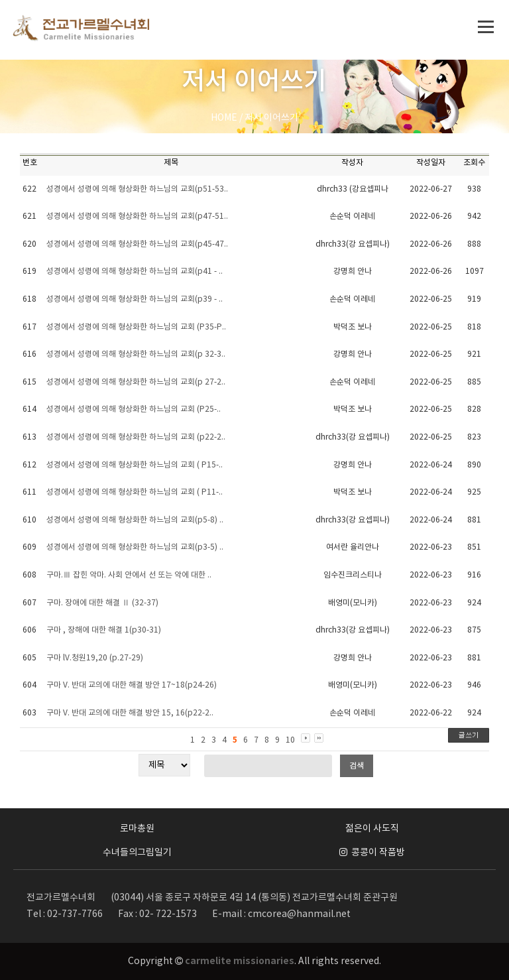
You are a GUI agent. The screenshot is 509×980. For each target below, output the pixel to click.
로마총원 (137, 829)
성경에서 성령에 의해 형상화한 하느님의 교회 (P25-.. (134, 409)
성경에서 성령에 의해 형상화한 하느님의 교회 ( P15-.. (135, 465)
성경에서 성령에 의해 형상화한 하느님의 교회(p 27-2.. (136, 382)
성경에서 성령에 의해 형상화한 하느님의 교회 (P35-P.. (136, 327)
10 (290, 740)
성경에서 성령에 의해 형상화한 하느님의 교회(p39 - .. (135, 299)
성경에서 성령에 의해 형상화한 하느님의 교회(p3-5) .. (135, 547)
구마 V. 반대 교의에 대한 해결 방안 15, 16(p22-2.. (130, 713)
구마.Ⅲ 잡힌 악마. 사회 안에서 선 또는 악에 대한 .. (129, 575)
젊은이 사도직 (372, 829)
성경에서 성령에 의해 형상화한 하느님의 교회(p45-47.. (137, 244)
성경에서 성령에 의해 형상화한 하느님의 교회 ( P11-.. (135, 492)
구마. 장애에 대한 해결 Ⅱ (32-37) (102, 603)
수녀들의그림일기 (137, 853)
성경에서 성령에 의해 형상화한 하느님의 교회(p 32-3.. (136, 354)
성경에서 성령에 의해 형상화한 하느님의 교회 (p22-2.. (136, 437)
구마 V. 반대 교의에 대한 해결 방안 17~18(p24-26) (132, 685)
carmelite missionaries (240, 961)
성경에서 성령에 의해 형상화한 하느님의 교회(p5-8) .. (135, 520)
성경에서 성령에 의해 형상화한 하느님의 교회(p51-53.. (137, 189)
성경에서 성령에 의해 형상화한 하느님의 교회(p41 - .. (135, 272)
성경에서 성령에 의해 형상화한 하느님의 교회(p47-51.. (137, 216)
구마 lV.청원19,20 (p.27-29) (95, 658)
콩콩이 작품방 (372, 853)
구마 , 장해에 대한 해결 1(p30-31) (104, 630)
